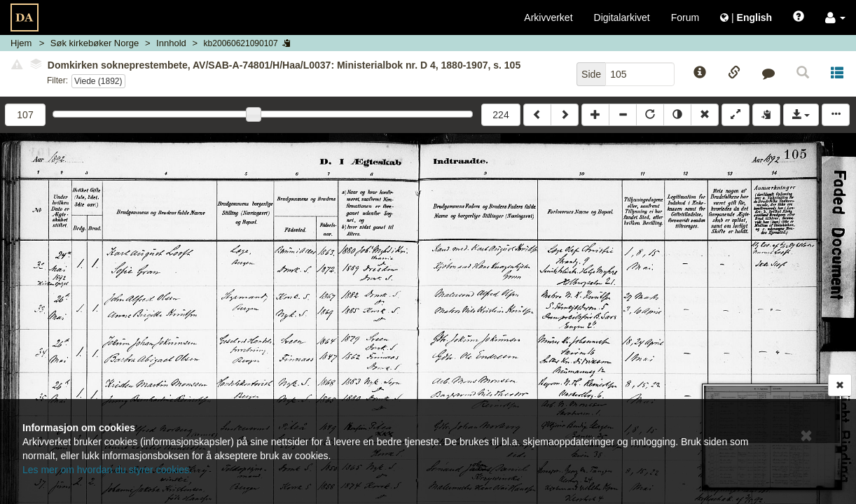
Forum (685, 17)
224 (501, 115)
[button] (835, 17)
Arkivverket (548, 17)
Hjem (21, 43)
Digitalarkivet (622, 17)
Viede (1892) (98, 81)
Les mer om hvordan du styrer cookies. (107, 470)
